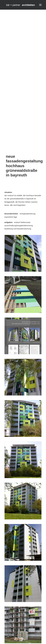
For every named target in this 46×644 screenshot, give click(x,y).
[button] (40, 5)
